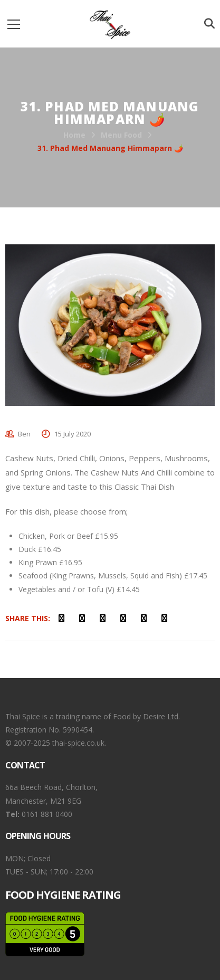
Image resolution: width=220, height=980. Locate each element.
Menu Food (121, 135)
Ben (24, 434)
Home (74, 135)
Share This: (28, 618)
